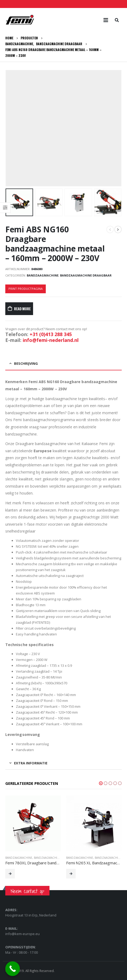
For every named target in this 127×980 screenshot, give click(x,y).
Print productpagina (26, 289)
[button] (101, 783)
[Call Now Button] (13, 969)
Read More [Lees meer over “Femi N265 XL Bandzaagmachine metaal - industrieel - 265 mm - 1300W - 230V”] (71, 874)
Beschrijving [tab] (26, 363)
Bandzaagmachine (43, 275)
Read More (22, 309)
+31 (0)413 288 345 (51, 334)
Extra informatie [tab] (31, 763)
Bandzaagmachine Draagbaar (86, 275)
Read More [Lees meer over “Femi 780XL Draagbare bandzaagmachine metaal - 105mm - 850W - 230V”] (10, 874)
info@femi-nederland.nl (51, 340)
